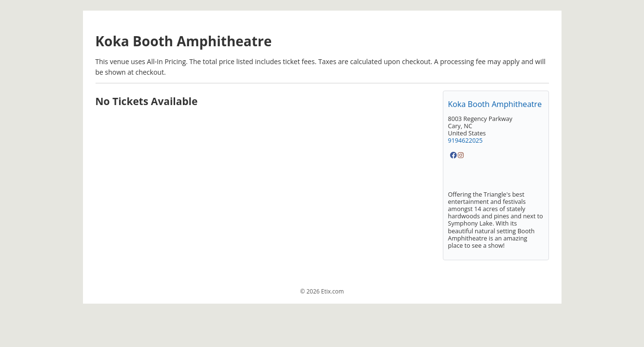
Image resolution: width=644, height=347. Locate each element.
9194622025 (466, 140)
